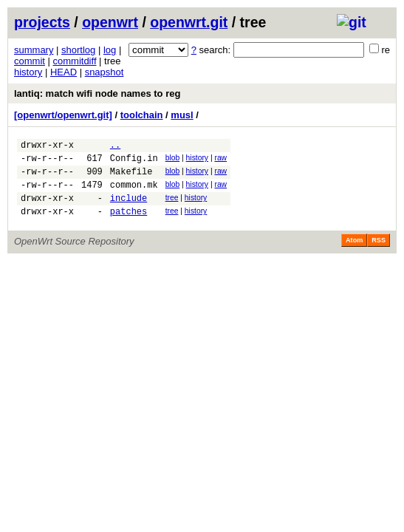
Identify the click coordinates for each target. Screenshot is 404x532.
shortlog (78, 50)
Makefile (131, 178)
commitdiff (75, 61)
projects (42, 22)
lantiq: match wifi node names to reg (97, 93)
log (110, 50)
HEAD (64, 72)
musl (182, 115)
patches (129, 224)
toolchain (142, 115)
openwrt (110, 22)
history (28, 72)
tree (172, 207)
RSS (379, 253)
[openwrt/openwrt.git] (63, 115)
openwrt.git (189, 22)
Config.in (134, 162)
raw (220, 160)
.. (115, 147)
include (129, 209)
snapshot (105, 72)
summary (34, 50)
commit (30, 61)
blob (173, 160)
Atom (354, 253)
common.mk (134, 193)
